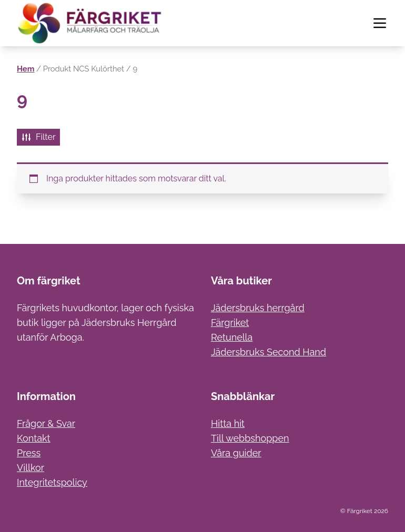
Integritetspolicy (52, 482)
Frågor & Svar (46, 423)
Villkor (31, 468)
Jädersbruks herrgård (258, 308)
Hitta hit (228, 423)
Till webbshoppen (250, 438)
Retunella (232, 337)
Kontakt (34, 438)
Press (29, 453)
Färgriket (230, 323)
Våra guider (236, 453)
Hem (26, 69)
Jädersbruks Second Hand (269, 352)
